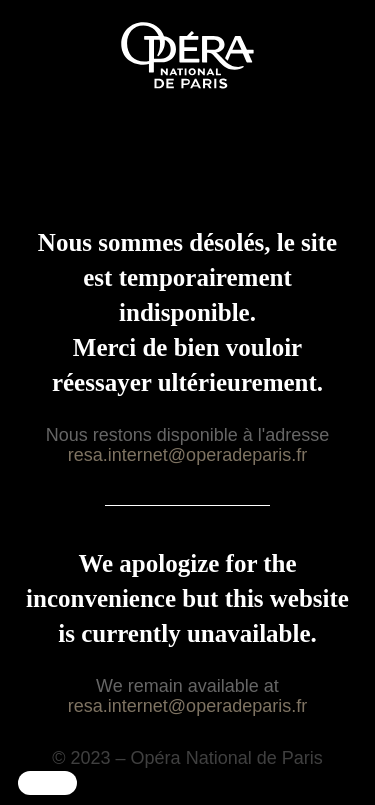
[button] (47, 783)
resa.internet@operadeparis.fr (187, 455)
